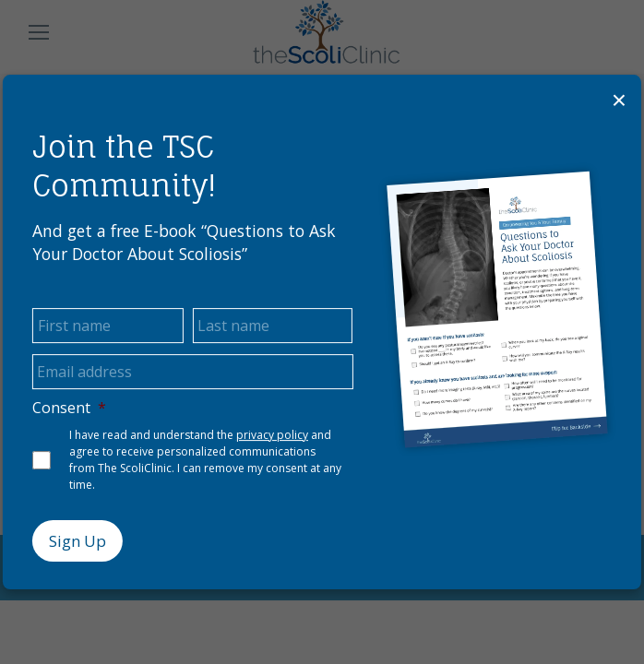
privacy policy (272, 435)
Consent (69, 408)
